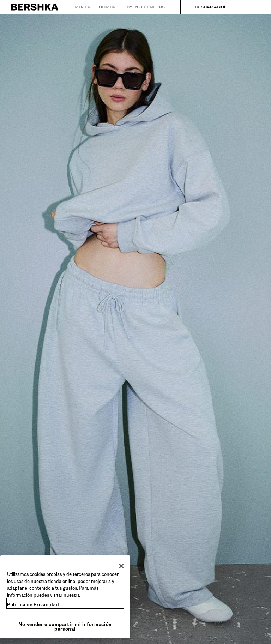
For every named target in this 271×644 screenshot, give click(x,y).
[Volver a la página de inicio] (35, 7)
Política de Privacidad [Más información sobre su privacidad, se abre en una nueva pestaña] (33, 605)
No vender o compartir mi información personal (65, 627)
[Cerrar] (121, 566)
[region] (65, 597)
